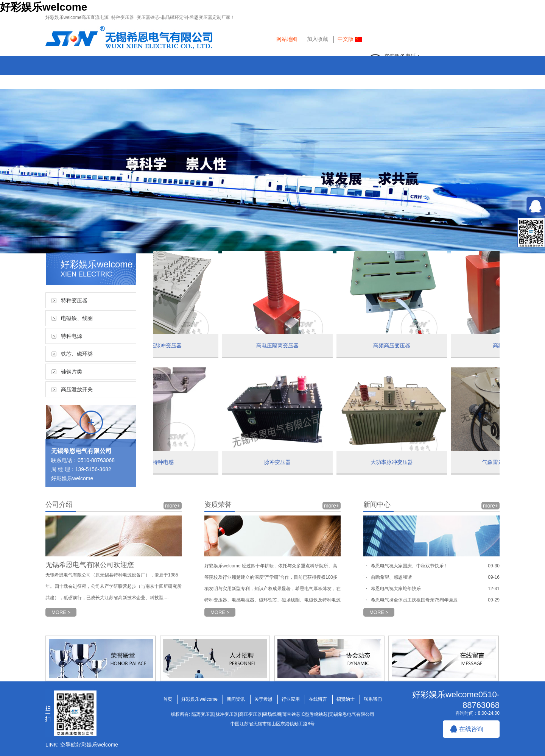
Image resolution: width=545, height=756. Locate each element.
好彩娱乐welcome (44, 7)
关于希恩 (248, 79)
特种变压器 (74, 300)
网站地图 (287, 39)
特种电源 (72, 336)
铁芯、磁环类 (77, 354)
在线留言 (361, 79)
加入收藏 (318, 39)
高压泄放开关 (77, 389)
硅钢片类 (72, 372)
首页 (78, 79)
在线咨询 (471, 729)
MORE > (61, 612)
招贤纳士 (418, 79)
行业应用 (305, 79)
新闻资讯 (191, 79)
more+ (173, 506)
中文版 (350, 39)
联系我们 (475, 79)
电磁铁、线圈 (77, 318)
